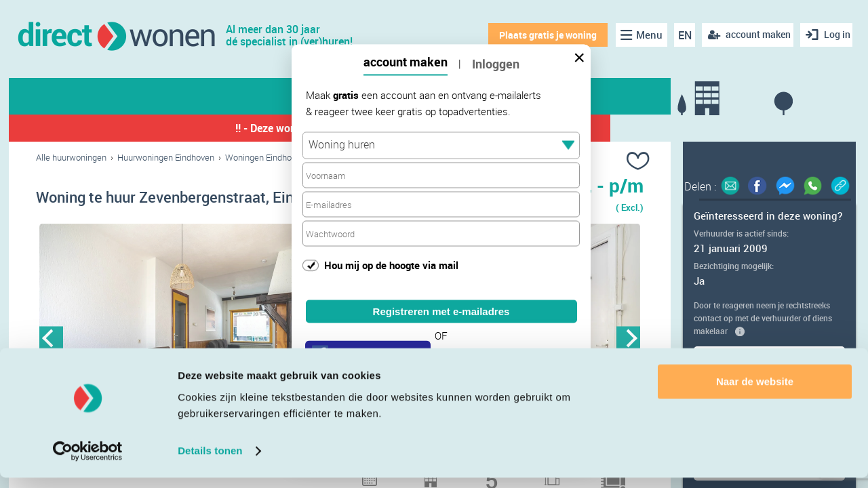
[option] (188, 342)
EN (679, 35)
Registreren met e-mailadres (441, 311)
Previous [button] (51, 342)
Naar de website (755, 392)
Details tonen (210, 461)
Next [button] (628, 342)
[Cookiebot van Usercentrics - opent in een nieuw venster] (88, 462)
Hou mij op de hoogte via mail (391, 264)
